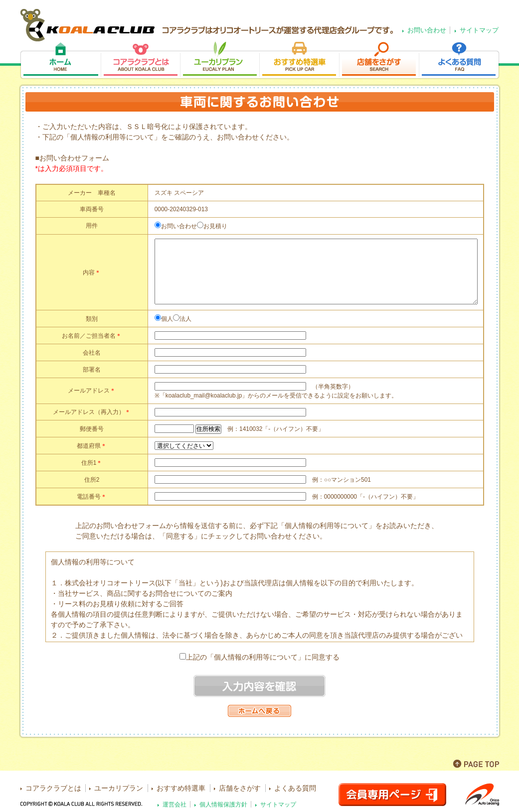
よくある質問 (459, 61)
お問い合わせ (427, 30)
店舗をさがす (379, 61)
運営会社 (174, 804)
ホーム (60, 61)
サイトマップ (479, 30)
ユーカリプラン (220, 61)
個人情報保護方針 (223, 804)
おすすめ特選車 (299, 61)
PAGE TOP (476, 764)
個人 (167, 319)
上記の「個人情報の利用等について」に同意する (263, 657)
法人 (185, 319)
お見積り (215, 226)
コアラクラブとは (140, 61)
